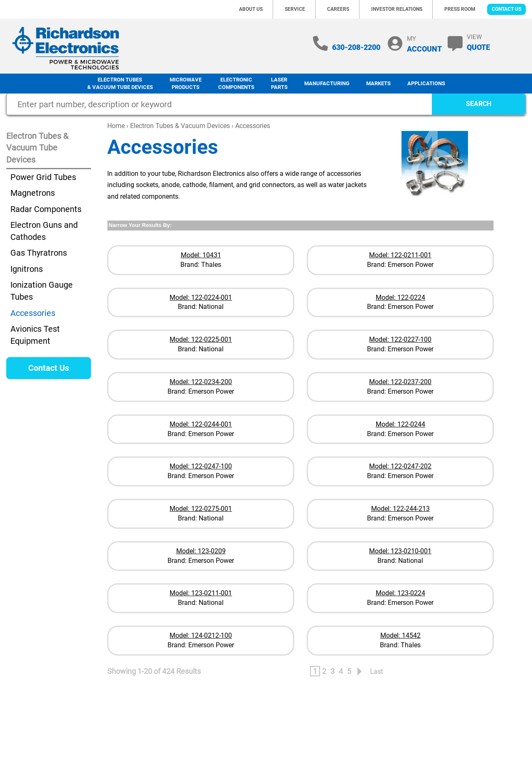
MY (424, 44)
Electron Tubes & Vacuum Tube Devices (120, 84)
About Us (251, 9)
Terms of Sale (490, 719)
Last (376, 672)
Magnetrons (33, 193)
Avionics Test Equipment (35, 335)
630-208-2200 (356, 47)
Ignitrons (27, 269)
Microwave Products (186, 84)
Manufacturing (327, 83)
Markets (378, 83)
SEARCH (479, 104)
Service (295, 9)
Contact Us (506, 9)
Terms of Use (445, 719)
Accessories (33, 313)
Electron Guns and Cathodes (44, 231)
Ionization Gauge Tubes (42, 291)
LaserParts (279, 84)
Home (116, 126)
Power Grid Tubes (43, 177)
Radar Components (46, 209)
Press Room (460, 9)
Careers (338, 9)
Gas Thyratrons (39, 253)
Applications (426, 83)
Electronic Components (236, 84)
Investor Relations (397, 9)
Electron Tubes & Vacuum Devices (180, 126)
